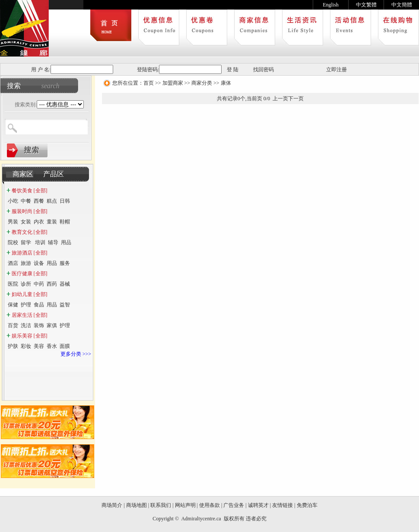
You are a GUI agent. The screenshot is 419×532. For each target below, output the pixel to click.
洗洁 (26, 325)
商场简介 (112, 505)
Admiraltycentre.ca (202, 519)
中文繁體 (366, 5)
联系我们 (161, 505)
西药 (52, 284)
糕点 (52, 201)
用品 (66, 242)
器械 (65, 284)
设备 (39, 263)
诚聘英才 (258, 505)
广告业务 (234, 505)
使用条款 (209, 505)
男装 (13, 222)
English (331, 5)
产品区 (54, 174)
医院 (13, 284)
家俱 (52, 325)
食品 (39, 305)
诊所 (26, 284)
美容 (39, 346)
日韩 (65, 201)
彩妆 (26, 346)
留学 (27, 242)
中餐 (26, 201)
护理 (26, 305)
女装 (26, 222)
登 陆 (233, 70)
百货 (13, 325)
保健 (13, 305)
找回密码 (263, 70)
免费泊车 (307, 505)
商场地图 (136, 505)
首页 (149, 83)
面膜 (65, 346)
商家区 (23, 174)
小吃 (13, 201)
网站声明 (185, 505)
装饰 (39, 325)
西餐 (39, 201)
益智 (65, 305)
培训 (40, 242)
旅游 (26, 263)
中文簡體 (402, 5)
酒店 (13, 263)
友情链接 (283, 505)
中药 (39, 284)
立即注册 (336, 70)
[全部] (41, 191)
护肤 (13, 346)
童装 (52, 222)
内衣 (39, 222)
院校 (13, 242)
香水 (52, 346)
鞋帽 (65, 222)
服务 (65, 263)
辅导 (53, 242)
